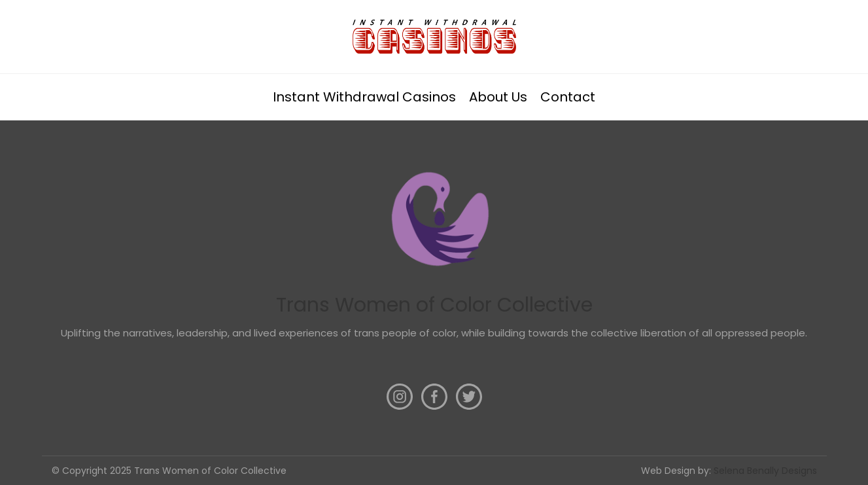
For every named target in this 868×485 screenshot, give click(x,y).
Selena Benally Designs (765, 471)
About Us (498, 97)
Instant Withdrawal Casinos (364, 97)
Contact (568, 97)
